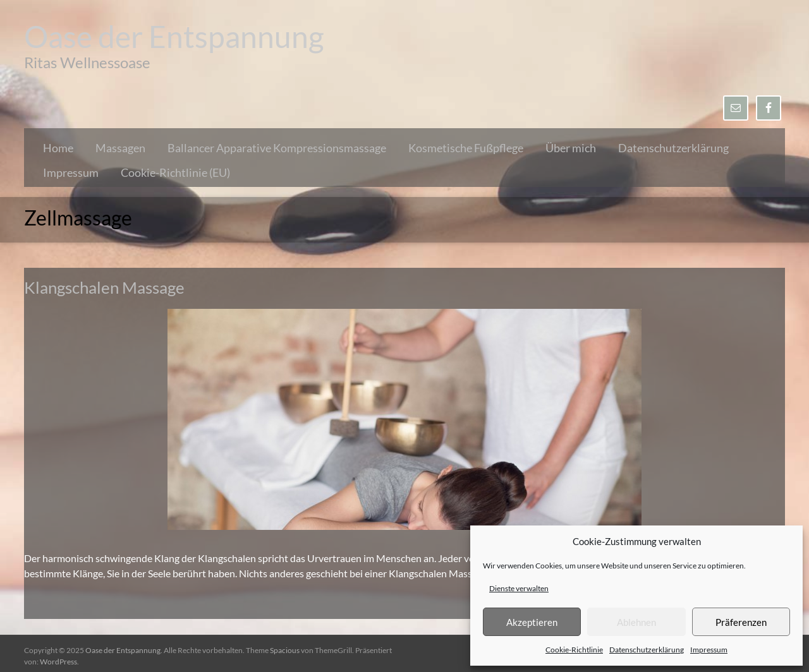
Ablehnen (636, 622)
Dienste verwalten (519, 588)
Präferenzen (741, 622)
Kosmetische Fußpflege (466, 148)
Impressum (709, 650)
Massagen (120, 148)
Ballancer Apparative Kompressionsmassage (277, 148)
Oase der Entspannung (174, 36)
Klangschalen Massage (104, 287)
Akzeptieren (532, 622)
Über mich (571, 148)
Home (58, 148)
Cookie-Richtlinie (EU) (175, 172)
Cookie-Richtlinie (574, 650)
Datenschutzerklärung (647, 650)
